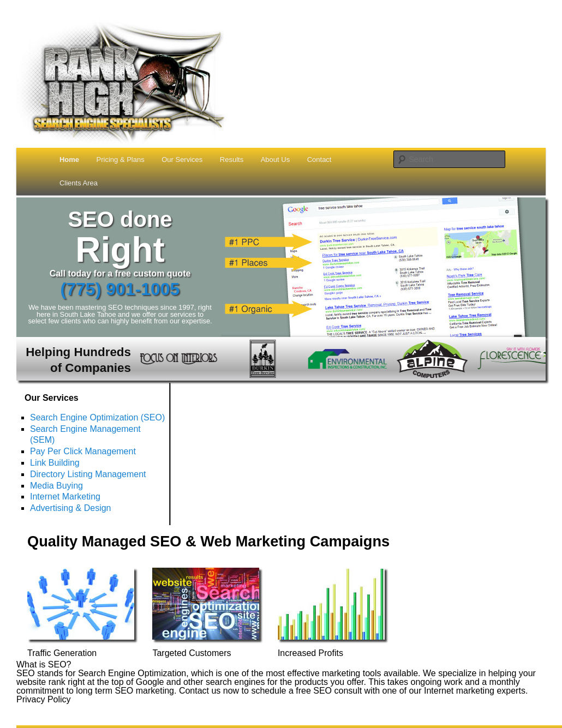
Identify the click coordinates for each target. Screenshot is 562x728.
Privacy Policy (44, 699)
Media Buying (56, 486)
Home (69, 160)
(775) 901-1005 (120, 289)
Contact (319, 160)
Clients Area (79, 183)
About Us (275, 160)
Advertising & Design (71, 508)
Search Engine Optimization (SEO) (97, 417)
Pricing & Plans (121, 160)
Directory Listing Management (88, 474)
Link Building (55, 463)
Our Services (182, 160)
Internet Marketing (65, 497)
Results (232, 160)
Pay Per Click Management (83, 451)
